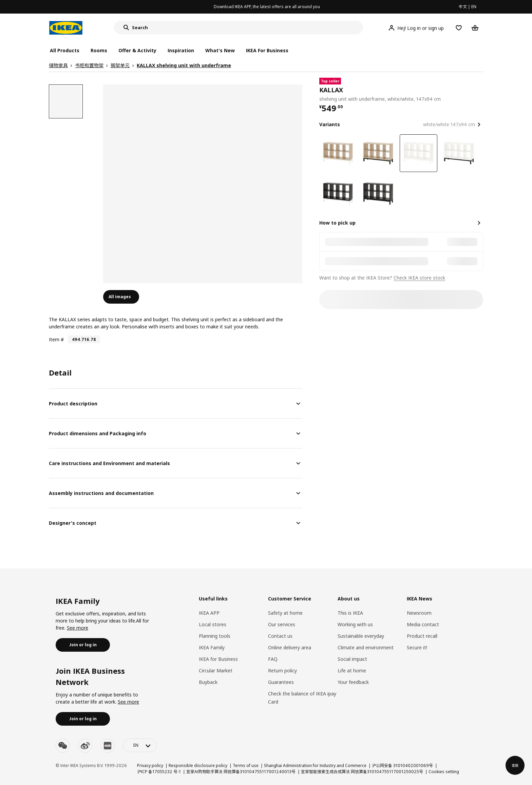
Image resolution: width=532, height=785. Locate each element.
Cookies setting (444, 772)
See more (78, 628)
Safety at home (285, 613)
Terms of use (246, 765)
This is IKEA (350, 613)
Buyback (208, 682)
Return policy (282, 671)
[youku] (108, 746)
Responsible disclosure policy (198, 765)
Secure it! (417, 647)
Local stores (213, 624)
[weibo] (85, 746)
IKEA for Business (218, 659)
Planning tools (215, 636)
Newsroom (419, 613)
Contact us (280, 636)
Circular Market (216, 671)
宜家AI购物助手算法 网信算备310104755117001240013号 (241, 772)
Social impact (352, 659)
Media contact (423, 624)
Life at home (352, 671)
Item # (56, 339)
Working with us (355, 624)
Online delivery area (290, 647)
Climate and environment (366, 647)
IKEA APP (209, 613)
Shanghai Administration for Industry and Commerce (315, 765)
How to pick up (337, 223)
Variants (330, 124)
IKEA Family (212, 647)
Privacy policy (150, 765)
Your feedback (353, 682)
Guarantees (281, 682)
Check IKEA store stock (419, 278)
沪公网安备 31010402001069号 (402, 765)
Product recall (422, 636)
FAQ (273, 659)
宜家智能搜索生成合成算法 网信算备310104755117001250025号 (362, 772)
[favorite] (480, 90)
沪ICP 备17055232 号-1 (159, 772)
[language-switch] (140, 745)
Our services (282, 624)
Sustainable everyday (361, 636)
